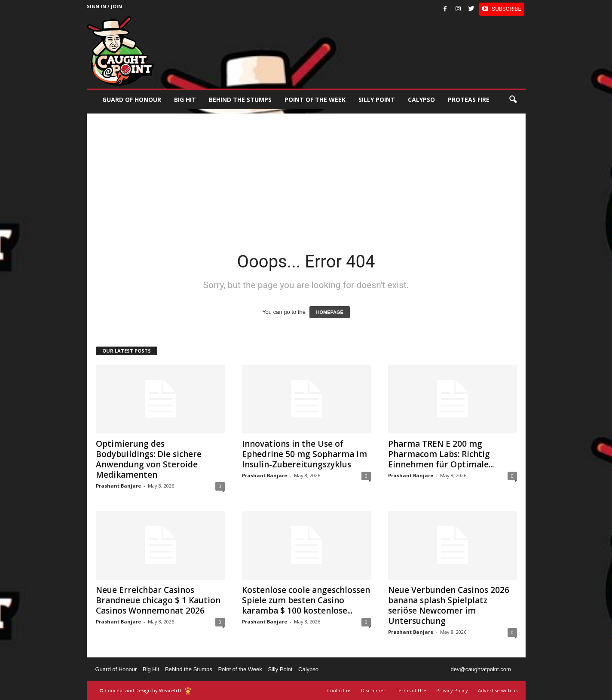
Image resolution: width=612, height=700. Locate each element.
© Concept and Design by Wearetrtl (140, 690)
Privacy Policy (452, 690)
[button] (513, 100)
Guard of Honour (132, 100)
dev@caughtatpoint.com (480, 669)
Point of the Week (315, 100)
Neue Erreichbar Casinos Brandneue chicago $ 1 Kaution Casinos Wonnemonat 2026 (158, 600)
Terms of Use (411, 690)
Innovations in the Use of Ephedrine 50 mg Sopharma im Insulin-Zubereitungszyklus (304, 454)
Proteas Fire (469, 100)
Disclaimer (373, 690)
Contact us (339, 690)
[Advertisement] (306, 174)
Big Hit (185, 100)
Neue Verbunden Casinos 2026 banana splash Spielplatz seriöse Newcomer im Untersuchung (449, 605)
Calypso (421, 100)
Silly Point (377, 100)
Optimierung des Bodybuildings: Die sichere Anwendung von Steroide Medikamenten (149, 459)
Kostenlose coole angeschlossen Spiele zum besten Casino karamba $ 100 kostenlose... (306, 600)
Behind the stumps (240, 100)
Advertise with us (498, 690)
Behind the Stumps (189, 669)
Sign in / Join (104, 6)
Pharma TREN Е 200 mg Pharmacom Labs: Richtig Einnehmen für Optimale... (441, 454)
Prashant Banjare (118, 486)
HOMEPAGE (329, 312)
